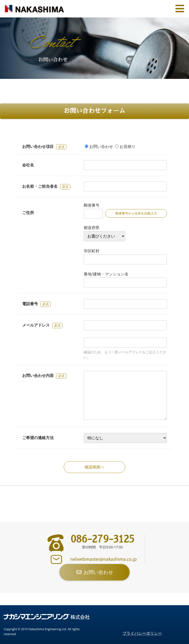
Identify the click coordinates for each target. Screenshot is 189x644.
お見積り (127, 146)
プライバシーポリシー (142, 633)
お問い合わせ (101, 146)
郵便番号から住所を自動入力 (136, 213)
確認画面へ (94, 467)
